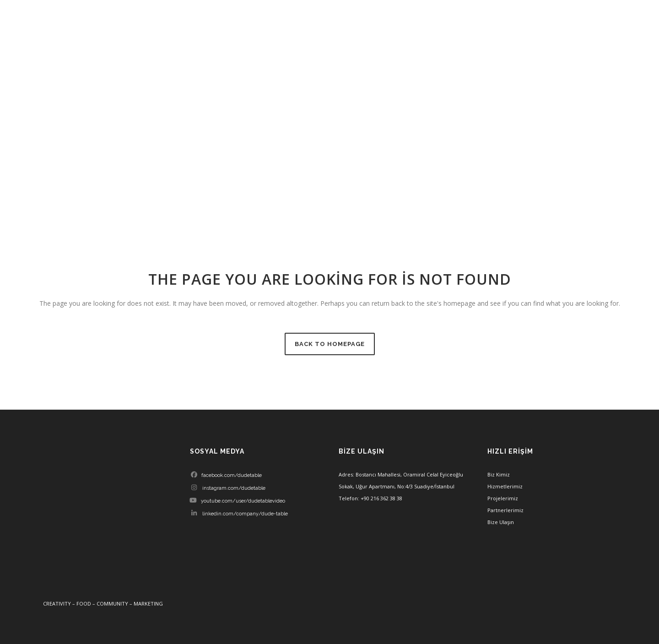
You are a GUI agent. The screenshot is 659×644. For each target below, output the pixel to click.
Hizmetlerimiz (505, 486)
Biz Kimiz (499, 474)
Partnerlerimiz (505, 510)
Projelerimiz (503, 498)
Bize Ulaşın (501, 522)
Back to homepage (330, 344)
